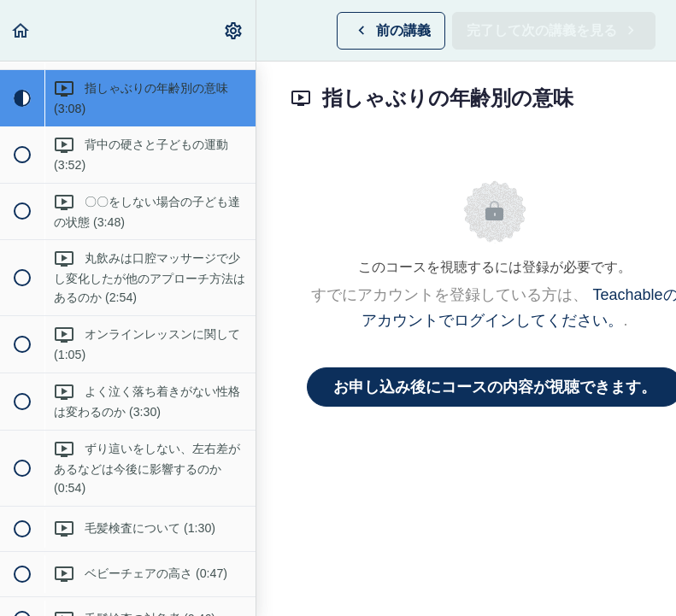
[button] (21, 30)
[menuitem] (234, 30)
